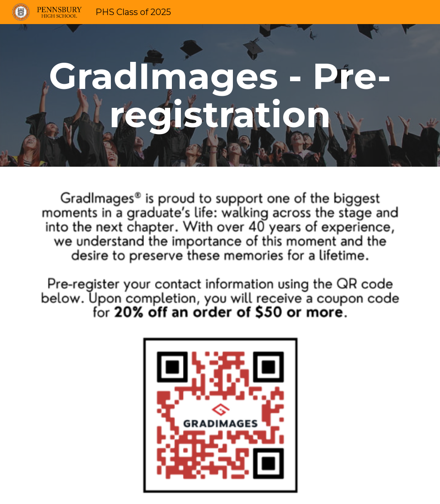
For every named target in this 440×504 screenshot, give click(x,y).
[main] (220, 95)
